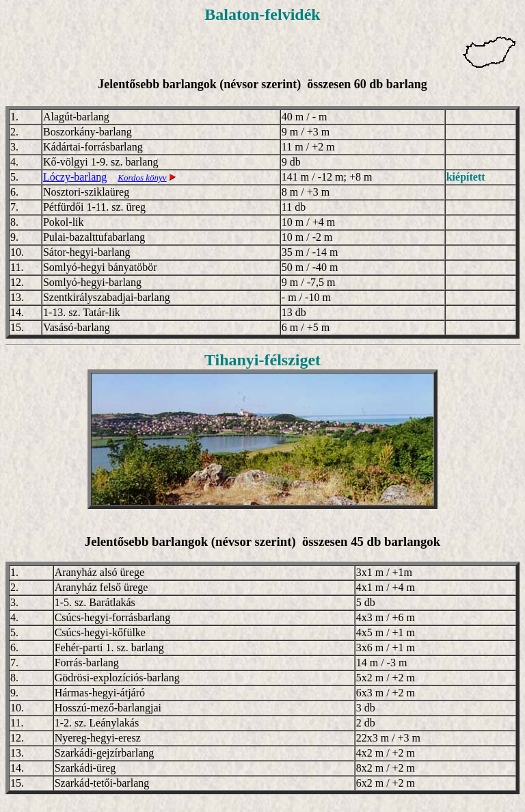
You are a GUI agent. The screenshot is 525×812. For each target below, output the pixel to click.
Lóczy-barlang (75, 177)
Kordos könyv (142, 178)
